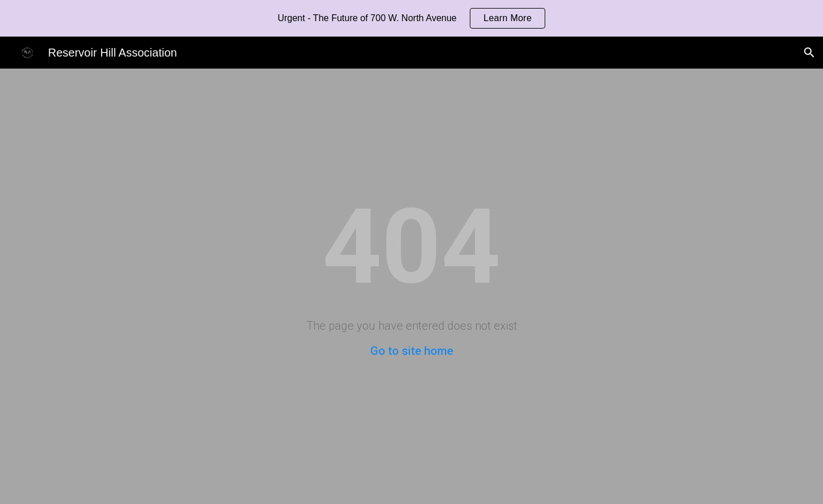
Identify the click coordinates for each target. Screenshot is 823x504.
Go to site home (412, 351)
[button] (809, 53)
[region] (411, 18)
